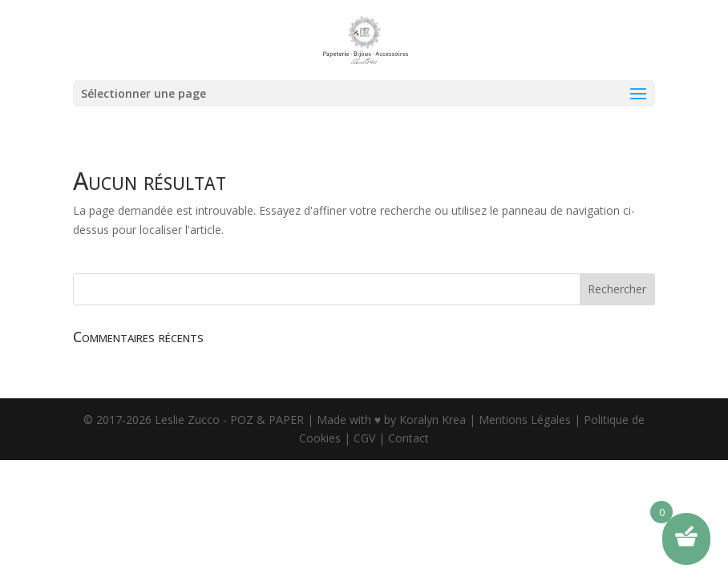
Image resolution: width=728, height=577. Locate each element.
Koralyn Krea (434, 420)
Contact (408, 438)
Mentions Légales (525, 420)
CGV (364, 438)
